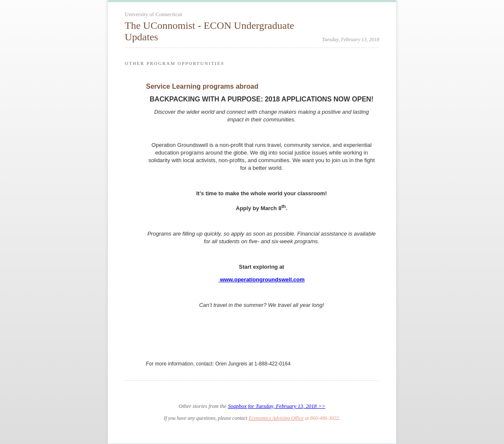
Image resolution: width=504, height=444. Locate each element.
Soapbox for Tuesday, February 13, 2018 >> (277, 406)
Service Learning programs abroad (202, 86)
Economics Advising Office (276, 418)
